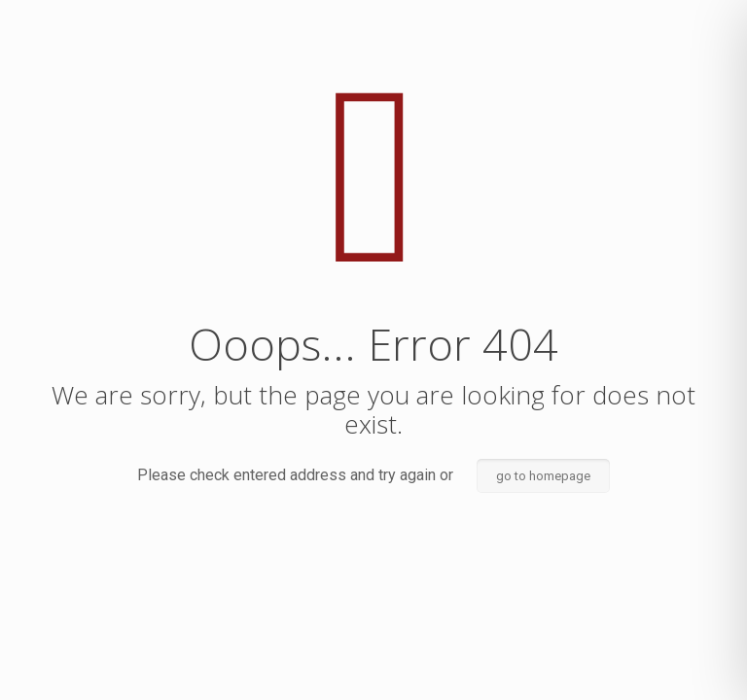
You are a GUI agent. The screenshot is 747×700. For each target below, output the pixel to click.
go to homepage (543, 476)
